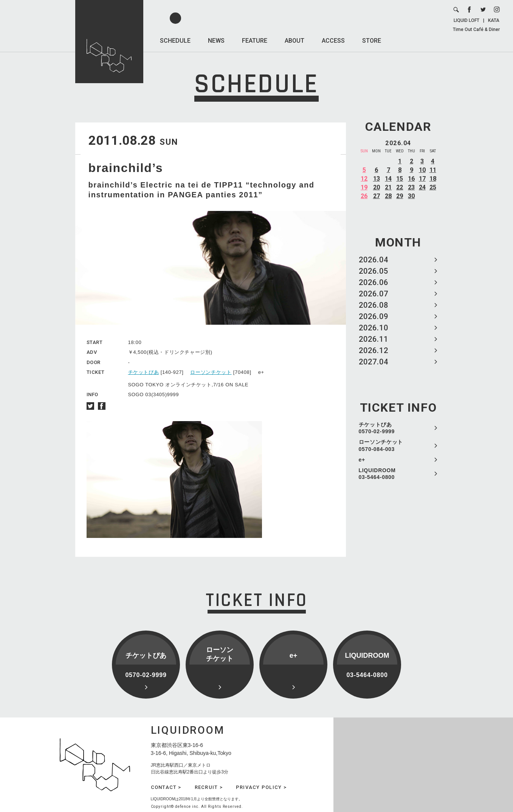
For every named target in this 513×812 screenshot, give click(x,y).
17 (422, 179)
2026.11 (374, 339)
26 (364, 196)
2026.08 (374, 305)
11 (433, 170)
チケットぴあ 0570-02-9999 (377, 428)
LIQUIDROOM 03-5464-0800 (377, 474)
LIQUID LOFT (467, 20)
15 (400, 179)
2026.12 (374, 350)
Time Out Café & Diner (476, 29)
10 (422, 170)
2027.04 (374, 362)
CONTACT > (166, 787)
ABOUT (294, 41)
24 (422, 187)
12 (364, 179)
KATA (494, 20)
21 (388, 187)
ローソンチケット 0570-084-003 (381, 445)
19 (364, 187)
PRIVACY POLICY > (261, 787)
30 (411, 196)
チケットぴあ (144, 372)
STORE (372, 41)
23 (411, 187)
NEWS (216, 41)
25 (433, 187)
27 (377, 196)
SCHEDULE (175, 41)
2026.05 (374, 271)
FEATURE (255, 41)
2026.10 (374, 328)
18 (433, 179)
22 (400, 187)
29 (400, 196)
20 (377, 187)
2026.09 (374, 316)
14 (388, 179)
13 (377, 179)
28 (388, 196)
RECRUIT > (209, 787)
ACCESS (333, 41)
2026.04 (374, 260)
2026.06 (374, 282)
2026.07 (374, 294)
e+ (362, 460)
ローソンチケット (211, 372)
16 (411, 179)
